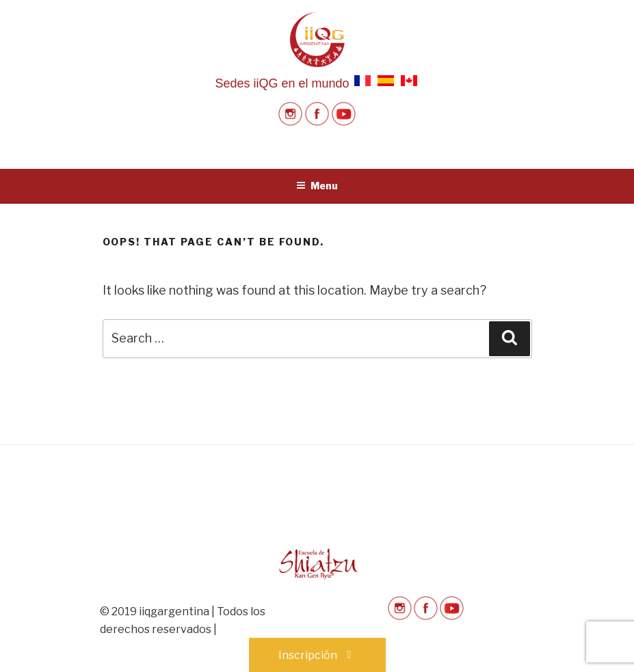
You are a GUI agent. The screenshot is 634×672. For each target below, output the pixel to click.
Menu (317, 186)
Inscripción (317, 655)
